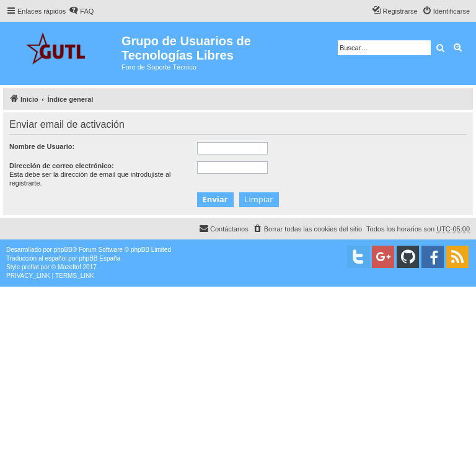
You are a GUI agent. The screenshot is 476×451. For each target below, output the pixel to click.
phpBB (63, 250)
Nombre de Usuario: (42, 146)
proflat (30, 267)
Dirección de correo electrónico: (62, 166)
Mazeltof (69, 267)
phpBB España (99, 258)
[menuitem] (81, 11)
